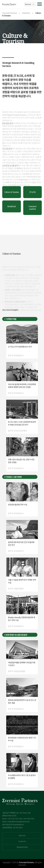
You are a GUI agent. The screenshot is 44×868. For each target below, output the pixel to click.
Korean (29, 4)
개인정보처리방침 (22, 847)
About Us (22, 835)
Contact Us (22, 841)
